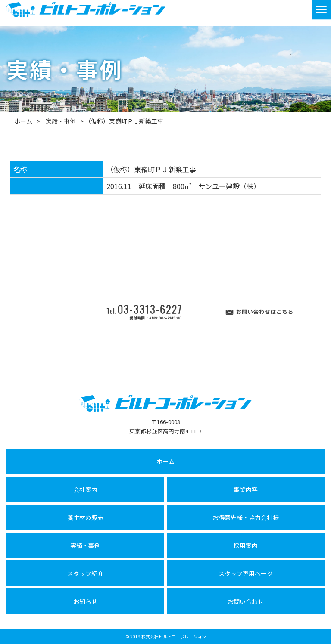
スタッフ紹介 (85, 573)
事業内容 (246, 489)
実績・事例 (61, 121)
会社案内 (85, 489)
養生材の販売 (85, 517)
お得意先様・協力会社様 (246, 517)
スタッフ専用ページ (246, 573)
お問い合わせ (246, 601)
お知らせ (85, 601)
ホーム (23, 121)
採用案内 (246, 545)
